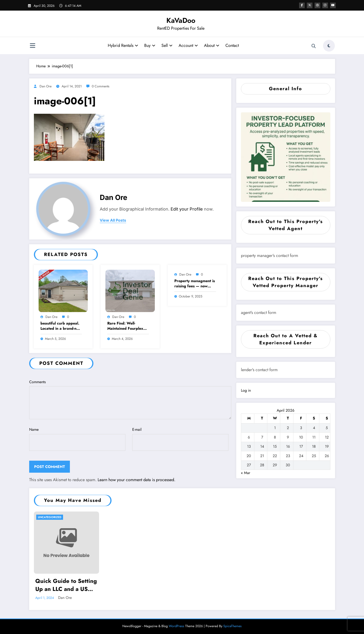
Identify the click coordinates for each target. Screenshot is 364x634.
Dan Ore (46, 86)
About (211, 45)
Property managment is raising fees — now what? (195, 284)
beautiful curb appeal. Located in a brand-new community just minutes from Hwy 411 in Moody (61, 326)
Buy (150, 45)
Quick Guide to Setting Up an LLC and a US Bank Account (66, 585)
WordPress (176, 626)
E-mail (180, 439)
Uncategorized (50, 517)
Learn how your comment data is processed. (136, 480)
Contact (232, 45)
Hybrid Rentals (123, 45)
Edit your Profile (187, 209)
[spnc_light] (329, 46)
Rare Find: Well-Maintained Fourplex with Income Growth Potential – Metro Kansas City (125, 326)
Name (77, 439)
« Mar (246, 473)
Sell (167, 45)
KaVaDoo (181, 20)
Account (188, 45)
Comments (130, 399)
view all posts (113, 220)
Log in (246, 390)
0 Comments (101, 86)
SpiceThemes (232, 626)
